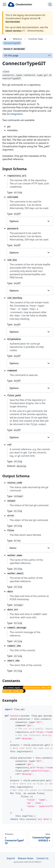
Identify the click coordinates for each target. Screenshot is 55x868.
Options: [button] (14, 221)
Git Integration (15, 114)
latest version (13, 31)
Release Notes (26, 858)
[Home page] (5, 39)
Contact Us (42, 858)
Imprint (11, 858)
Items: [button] (13, 548)
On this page (11, 55)
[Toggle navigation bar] (5, 4)
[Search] (50, 4)
